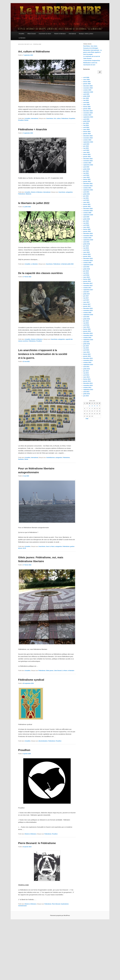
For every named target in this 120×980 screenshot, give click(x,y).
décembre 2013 (88, 383)
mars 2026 (86, 80)
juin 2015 (86, 346)
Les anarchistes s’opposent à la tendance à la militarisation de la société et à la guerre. (43, 354)
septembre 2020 (88, 215)
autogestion (69, 192)
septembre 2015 (88, 340)
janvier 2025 (87, 109)
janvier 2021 (87, 206)
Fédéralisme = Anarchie (33, 129)
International (72, 34)
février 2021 (87, 204)
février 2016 (87, 329)
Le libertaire (22, 38)
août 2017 (86, 292)
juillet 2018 (87, 269)
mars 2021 (86, 202)
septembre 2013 (88, 390)
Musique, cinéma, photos (86, 34)
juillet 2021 (87, 194)
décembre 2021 (88, 184)
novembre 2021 (88, 186)
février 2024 (87, 132)
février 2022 (87, 179)
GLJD (24, 548)
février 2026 (87, 82)
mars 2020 (86, 227)
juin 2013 (86, 396)
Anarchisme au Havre (45, 34)
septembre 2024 (88, 117)
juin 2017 (86, 296)
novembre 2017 (88, 286)
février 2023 (87, 154)
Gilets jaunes (50, 671)
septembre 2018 (88, 265)
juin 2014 (86, 371)
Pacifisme (21, 459)
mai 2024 (86, 125)
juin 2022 (86, 171)
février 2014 (87, 379)
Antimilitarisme (51, 458)
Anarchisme (50, 118)
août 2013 (86, 392)
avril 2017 (86, 300)
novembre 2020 (88, 211)
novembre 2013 (88, 385)
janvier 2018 (87, 281)
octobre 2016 (87, 313)
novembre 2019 (88, 236)
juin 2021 (86, 196)
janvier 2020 (87, 231)
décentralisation (43, 741)
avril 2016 (86, 325)
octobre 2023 (87, 140)
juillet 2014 (87, 369)
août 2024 (86, 119)
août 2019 (86, 242)
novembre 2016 (88, 310)
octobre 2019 (87, 238)
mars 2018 (86, 277)
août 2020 (86, 217)
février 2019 (87, 254)
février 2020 (87, 229)
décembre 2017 (88, 283)
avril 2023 (86, 150)
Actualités (21, 34)
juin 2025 (86, 98)
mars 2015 (86, 352)
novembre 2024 (88, 113)
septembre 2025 (88, 92)
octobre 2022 (87, 163)
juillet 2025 (87, 96)
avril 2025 (86, 102)
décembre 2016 (88, 308)
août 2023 (86, 144)
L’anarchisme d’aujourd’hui (92, 61)
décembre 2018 (88, 258)
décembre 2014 (88, 358)
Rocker (26, 120)
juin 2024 (86, 123)
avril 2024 (86, 127)
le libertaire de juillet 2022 (34, 203)
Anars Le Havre (50, 546)
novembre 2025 (88, 88)
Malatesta (28, 194)
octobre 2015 (87, 338)
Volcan (26, 459)
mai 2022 (86, 173)
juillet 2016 (87, 319)
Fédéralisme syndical (31, 680)
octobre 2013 (87, 387)
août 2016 (86, 317)
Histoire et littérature (60, 34)
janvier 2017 (87, 306)
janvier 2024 (87, 134)
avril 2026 (86, 77)
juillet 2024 (87, 121)
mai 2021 (86, 198)
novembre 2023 (88, 138)
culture (59, 118)
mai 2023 (86, 148)
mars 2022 (86, 177)
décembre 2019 (88, 233)
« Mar (87, 419)
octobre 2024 (87, 115)
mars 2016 (86, 327)
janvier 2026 (87, 84)
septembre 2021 (88, 190)
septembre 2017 (88, 290)
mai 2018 (86, 273)
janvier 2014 (87, 381)
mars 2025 (86, 105)
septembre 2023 (88, 142)
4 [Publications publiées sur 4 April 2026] (97, 406)
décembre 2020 (88, 209)
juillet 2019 (87, 244)
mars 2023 (86, 152)
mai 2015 (86, 348)
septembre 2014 (88, 365)
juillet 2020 (87, 219)
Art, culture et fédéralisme (34, 52)
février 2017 (87, 304)
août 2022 (86, 167)
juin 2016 (86, 321)
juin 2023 (86, 146)
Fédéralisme (65, 118)
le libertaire (71, 671)
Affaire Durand (31, 34)
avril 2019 (86, 250)
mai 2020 (86, 223)
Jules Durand (58, 671)
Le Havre (65, 671)
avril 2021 (86, 200)
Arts (55, 118)
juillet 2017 (87, 294)
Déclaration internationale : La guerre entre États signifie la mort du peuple (92, 52)
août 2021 (86, 192)
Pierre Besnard (56, 904)
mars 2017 (86, 302)
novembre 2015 (88, 335)
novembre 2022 (88, 161)
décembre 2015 (88, 333)
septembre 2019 (88, 240)
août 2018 (86, 267)
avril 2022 (86, 175)
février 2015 (87, 354)
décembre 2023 (88, 136)
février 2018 (87, 279)
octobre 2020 (87, 213)
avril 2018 (86, 275)
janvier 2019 (87, 256)
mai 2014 (86, 373)
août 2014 (86, 367)
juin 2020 (86, 221)
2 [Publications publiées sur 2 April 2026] (92, 406)
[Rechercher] (100, 72)
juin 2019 (86, 246)
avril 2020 (86, 225)
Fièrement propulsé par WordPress (60, 915)
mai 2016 (86, 323)
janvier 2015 (87, 356)
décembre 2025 (88, 86)
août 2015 (86, 342)
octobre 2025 (87, 90)
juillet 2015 (87, 344)
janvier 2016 (87, 331)
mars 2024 (86, 129)
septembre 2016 (88, 315)
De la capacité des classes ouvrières (40, 273)
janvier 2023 (87, 157)
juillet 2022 (87, 169)
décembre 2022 (88, 159)
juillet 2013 (87, 394)
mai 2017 (86, 298)
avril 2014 (86, 375)
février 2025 (87, 107)
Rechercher (87, 69)
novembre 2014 (88, 360)
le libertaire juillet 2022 (67, 264)
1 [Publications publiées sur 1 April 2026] (90, 406)
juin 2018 (86, 271)
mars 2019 (86, 252)
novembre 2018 (88, 261)
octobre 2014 (87, 362)
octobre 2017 (87, 288)
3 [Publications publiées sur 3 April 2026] (95, 406)
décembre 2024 (88, 111)
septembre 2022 (88, 165)
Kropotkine (72, 118)
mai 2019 (86, 248)
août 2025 (86, 94)
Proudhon (21, 120)
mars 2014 (86, 377)
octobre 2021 (87, 188)
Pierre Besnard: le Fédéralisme (37, 843)
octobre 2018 (87, 263)
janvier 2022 (87, 181)
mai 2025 (86, 100)
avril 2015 (86, 350)
